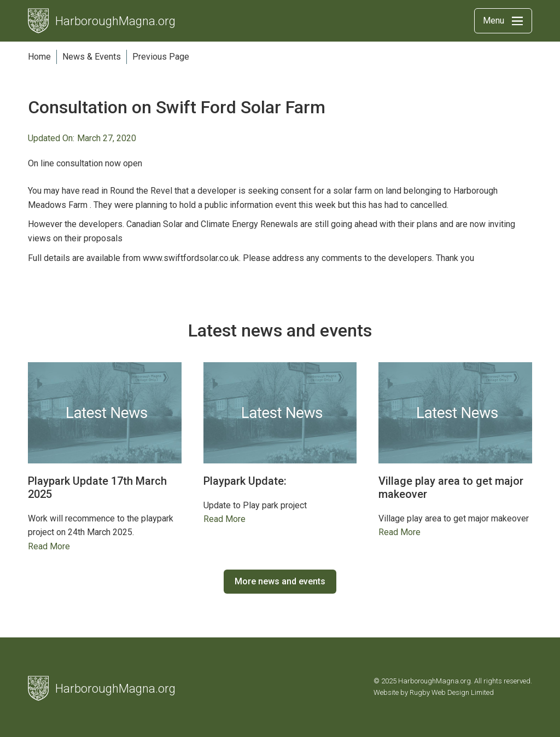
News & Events (92, 57)
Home (39, 57)
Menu (494, 21)
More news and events (280, 581)
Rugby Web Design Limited (452, 692)
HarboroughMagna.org (115, 21)
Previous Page (161, 57)
